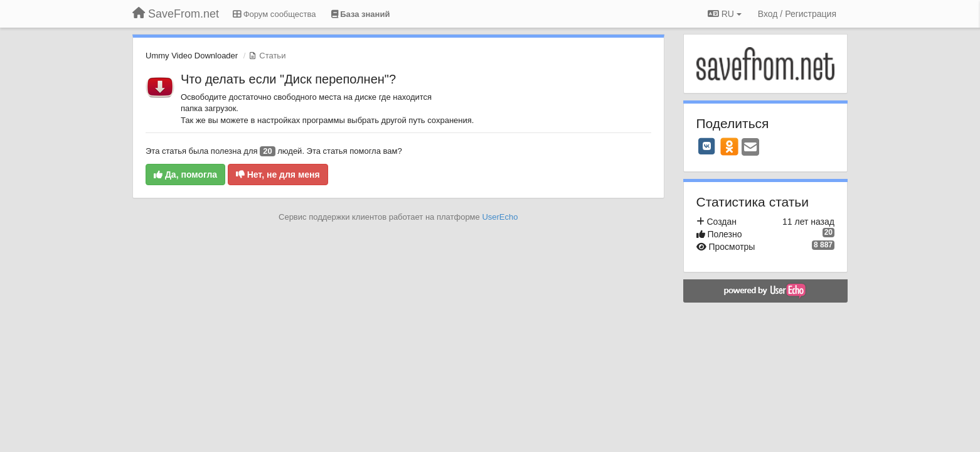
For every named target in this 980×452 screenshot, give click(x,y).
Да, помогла (185, 175)
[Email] (750, 148)
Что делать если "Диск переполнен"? (288, 79)
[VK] (707, 146)
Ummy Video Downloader (192, 56)
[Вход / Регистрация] (797, 14)
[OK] (729, 146)
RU (725, 14)
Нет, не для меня (278, 175)
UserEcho (500, 217)
